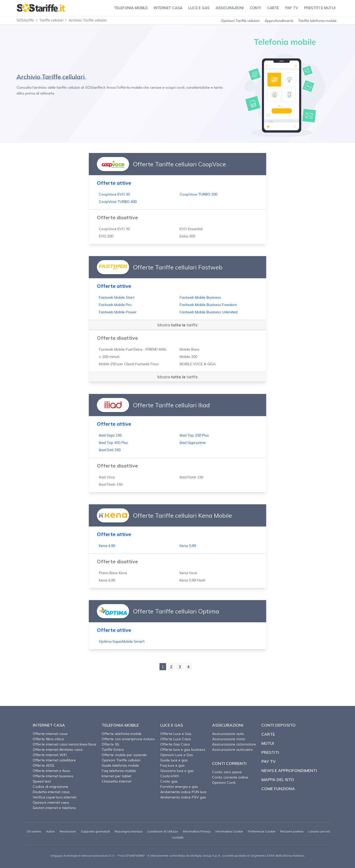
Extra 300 (187, 236)
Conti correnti (229, 763)
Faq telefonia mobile (119, 771)
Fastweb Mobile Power (118, 312)
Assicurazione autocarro (232, 750)
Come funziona (278, 789)
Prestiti (270, 752)
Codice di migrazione (50, 787)
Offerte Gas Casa (175, 744)
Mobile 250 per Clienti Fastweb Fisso (129, 364)
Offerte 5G (110, 744)
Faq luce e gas (172, 765)
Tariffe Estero (113, 750)
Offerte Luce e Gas (176, 734)
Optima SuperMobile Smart (122, 641)
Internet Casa (49, 725)
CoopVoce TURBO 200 (199, 194)
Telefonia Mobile (120, 725)
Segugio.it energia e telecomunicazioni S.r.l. (83, 856)
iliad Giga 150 (110, 435)
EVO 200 (106, 236)
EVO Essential (191, 229)
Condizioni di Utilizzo (163, 831)
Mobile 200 (188, 357)
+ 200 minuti (109, 357)
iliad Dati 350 (110, 450)
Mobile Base (190, 349)
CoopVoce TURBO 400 (118, 202)
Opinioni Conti (224, 783)
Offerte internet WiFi (50, 755)
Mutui (268, 743)
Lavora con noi (319, 831)
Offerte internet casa (50, 734)
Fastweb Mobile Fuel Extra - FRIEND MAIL (133, 349)
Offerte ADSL (44, 765)
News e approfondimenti (289, 770)
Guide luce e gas (174, 760)
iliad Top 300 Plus (113, 443)
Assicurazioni (228, 725)
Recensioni (68, 831)
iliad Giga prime (193, 443)
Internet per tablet (116, 776)
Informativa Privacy (197, 831)
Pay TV (268, 761)
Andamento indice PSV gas (183, 797)
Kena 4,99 (107, 546)
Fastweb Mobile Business (200, 297)
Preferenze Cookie (262, 831)
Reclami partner (292, 831)
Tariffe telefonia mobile (317, 21)
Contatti (178, 837)
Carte (268, 734)
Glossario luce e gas (177, 771)
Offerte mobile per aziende (124, 755)
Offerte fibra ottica (48, 739)
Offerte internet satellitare (54, 760)
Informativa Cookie (229, 831)
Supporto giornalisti (95, 831)
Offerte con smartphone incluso (128, 739)
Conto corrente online (230, 777)
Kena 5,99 (188, 546)
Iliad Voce (107, 477)
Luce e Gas (172, 725)
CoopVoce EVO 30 (114, 194)
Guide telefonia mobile (120, 765)
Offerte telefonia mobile (122, 734)
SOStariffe (25, 20)
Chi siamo (34, 831)
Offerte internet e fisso (51, 771)
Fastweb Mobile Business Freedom (208, 305)
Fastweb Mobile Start (117, 297)
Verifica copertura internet (54, 797)
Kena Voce (188, 573)
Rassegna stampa (129, 831)
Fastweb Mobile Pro (115, 305)
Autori (50, 831)
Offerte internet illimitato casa (58, 750)
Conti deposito (279, 725)
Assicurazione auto (228, 734)
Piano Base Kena (113, 573)
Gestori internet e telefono (54, 808)
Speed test (42, 781)
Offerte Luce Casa (175, 739)
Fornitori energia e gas (179, 787)
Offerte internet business (53, 776)
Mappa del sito (278, 780)
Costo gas (169, 781)
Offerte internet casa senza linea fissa (64, 744)
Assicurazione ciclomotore (234, 744)
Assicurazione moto (229, 739)
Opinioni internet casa (51, 802)
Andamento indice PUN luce (183, 792)
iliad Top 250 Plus (194, 435)
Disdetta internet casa (51, 792)
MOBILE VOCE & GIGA (198, 364)
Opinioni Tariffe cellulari (240, 21)
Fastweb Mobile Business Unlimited (209, 312)
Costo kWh (170, 776)
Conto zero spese (227, 772)
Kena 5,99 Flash (193, 580)
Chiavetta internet (116, 781)
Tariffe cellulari (51, 20)
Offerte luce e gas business (183, 750)
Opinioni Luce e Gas (177, 755)
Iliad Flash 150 (191, 477)
